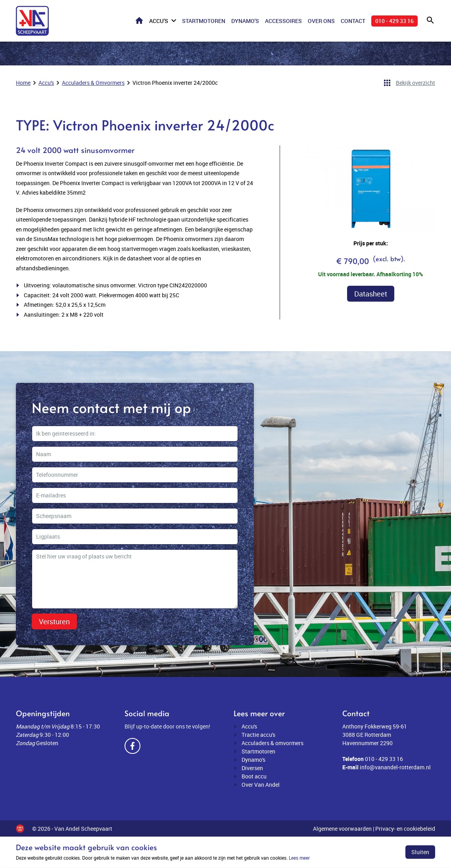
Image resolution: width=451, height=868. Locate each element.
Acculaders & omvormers (273, 743)
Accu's (159, 21)
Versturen (54, 621)
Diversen (252, 768)
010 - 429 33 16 (394, 21)
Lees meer (299, 858)
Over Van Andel (261, 785)
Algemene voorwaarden (342, 829)
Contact (353, 21)
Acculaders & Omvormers (93, 83)
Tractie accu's (258, 735)
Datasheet (371, 294)
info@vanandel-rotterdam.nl (395, 767)
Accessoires (283, 21)
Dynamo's (245, 21)
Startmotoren (204, 21)
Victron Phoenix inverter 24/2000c (175, 83)
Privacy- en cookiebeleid (405, 829)
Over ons (321, 21)
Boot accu (254, 776)
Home (139, 20)
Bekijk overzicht (415, 83)
